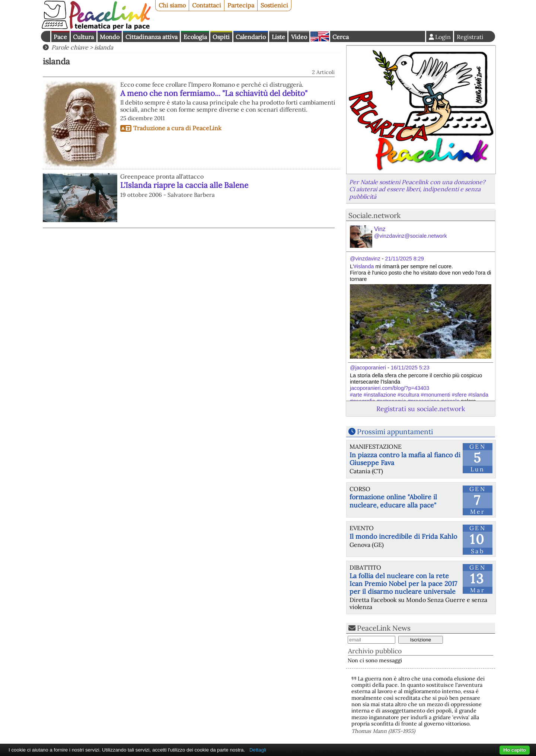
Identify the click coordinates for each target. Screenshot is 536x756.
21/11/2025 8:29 (405, 259)
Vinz (411, 232)
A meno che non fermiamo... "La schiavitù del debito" (214, 93)
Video (299, 37)
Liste (278, 37)
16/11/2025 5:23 (410, 368)
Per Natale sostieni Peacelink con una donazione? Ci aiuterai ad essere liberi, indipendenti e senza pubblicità (417, 189)
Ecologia (195, 37)
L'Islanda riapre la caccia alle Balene (184, 185)
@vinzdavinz (365, 259)
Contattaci (207, 5)
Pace (60, 37)
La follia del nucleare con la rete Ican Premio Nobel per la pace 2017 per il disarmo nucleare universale (403, 584)
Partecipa (241, 5)
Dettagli (258, 750)
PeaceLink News (384, 628)
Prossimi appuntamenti (395, 432)
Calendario (251, 37)
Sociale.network (374, 215)
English (320, 36)
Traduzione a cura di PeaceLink (177, 128)
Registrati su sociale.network (421, 409)
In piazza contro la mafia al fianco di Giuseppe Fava (405, 459)
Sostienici (274, 5)
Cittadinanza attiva (151, 37)
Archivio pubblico (375, 651)
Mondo (110, 37)
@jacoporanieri (368, 368)
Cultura (83, 37)
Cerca (341, 37)
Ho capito (515, 750)
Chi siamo (172, 5)
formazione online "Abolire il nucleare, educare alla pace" (393, 501)
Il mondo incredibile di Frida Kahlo (403, 536)
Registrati (470, 37)
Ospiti (221, 37)
